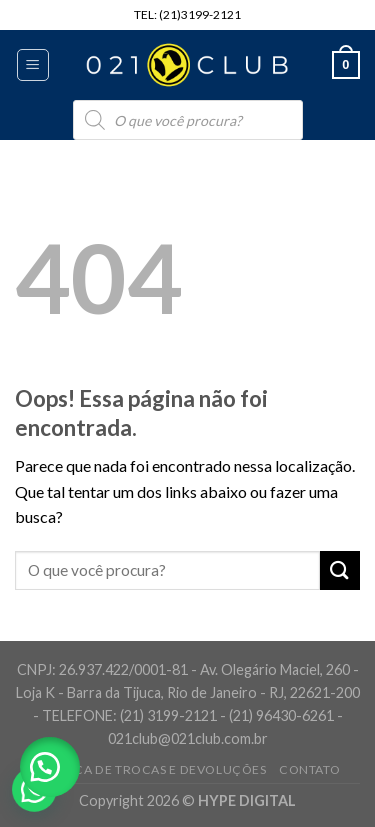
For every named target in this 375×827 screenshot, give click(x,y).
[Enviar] (340, 570)
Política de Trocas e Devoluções (151, 769)
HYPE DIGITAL (247, 800)
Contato (309, 769)
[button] (50, 767)
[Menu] (33, 65)
